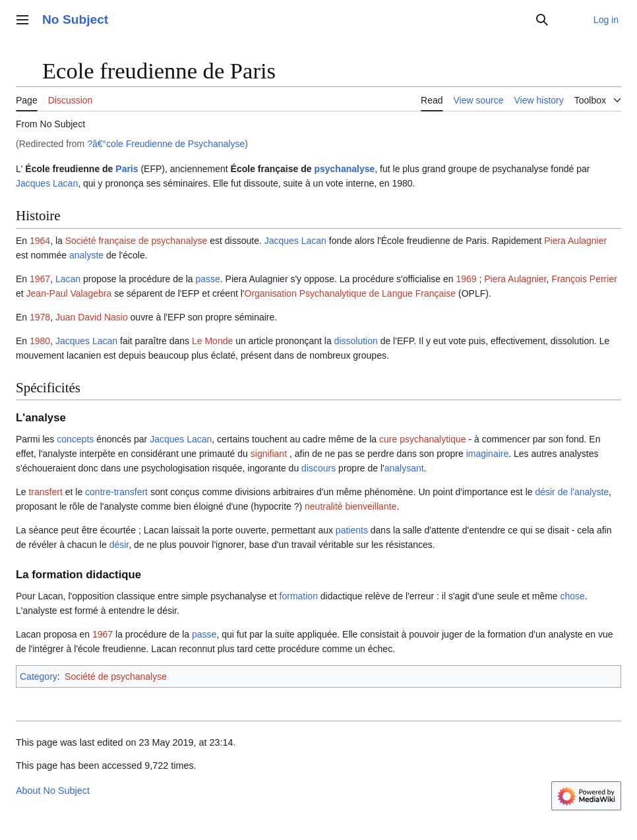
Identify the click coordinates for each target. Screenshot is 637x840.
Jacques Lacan (47, 183)
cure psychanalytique (423, 439)
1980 (40, 341)
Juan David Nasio (92, 317)
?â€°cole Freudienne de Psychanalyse (166, 144)
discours (318, 468)
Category (39, 676)
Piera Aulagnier (575, 241)
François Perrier (584, 279)
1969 (466, 279)
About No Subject (53, 791)
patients (352, 530)
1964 (40, 241)
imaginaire (488, 454)
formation (299, 596)
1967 (40, 279)
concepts (75, 439)
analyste (86, 255)
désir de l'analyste (572, 492)
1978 (40, 317)
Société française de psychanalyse (136, 241)
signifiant (269, 454)
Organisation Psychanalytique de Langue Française (350, 293)
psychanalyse (344, 169)
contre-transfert (116, 492)
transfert (45, 492)
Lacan (68, 279)
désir (119, 545)
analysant (404, 468)
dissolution (356, 341)
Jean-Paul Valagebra (69, 293)
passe (207, 279)
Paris (127, 169)
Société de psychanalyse (116, 676)
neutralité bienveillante (350, 506)
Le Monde (212, 341)
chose (573, 596)
